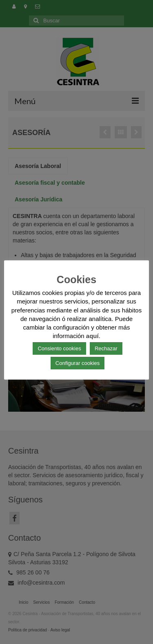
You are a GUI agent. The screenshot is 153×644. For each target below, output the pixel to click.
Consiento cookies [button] (59, 348)
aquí (92, 336)
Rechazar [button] (106, 348)
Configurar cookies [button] (78, 363)
